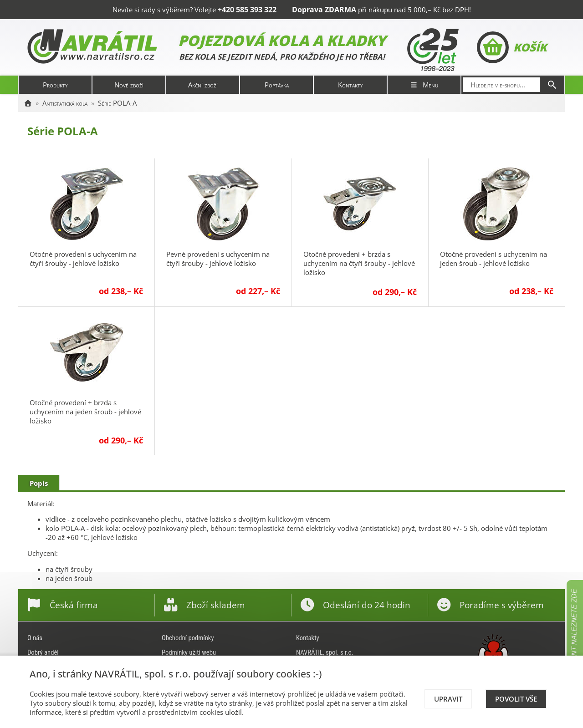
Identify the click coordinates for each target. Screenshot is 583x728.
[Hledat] (552, 85)
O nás (35, 638)
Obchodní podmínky (188, 638)
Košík (512, 47)
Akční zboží (203, 85)
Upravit (448, 699)
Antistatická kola (65, 103)
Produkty (55, 85)
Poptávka (277, 85)
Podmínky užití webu (189, 652)
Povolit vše (516, 699)
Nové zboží (129, 85)
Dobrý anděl (43, 652)
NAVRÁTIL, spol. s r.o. (325, 652)
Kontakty (350, 85)
